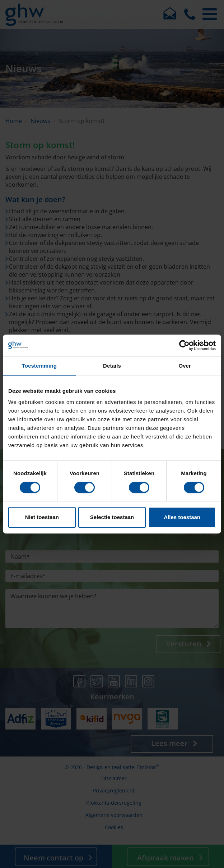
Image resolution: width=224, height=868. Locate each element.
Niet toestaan (42, 517)
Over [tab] (185, 366)
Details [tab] (112, 366)
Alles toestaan (182, 517)
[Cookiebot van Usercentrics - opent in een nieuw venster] (184, 345)
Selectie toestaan (112, 517)
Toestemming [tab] (39, 366)
